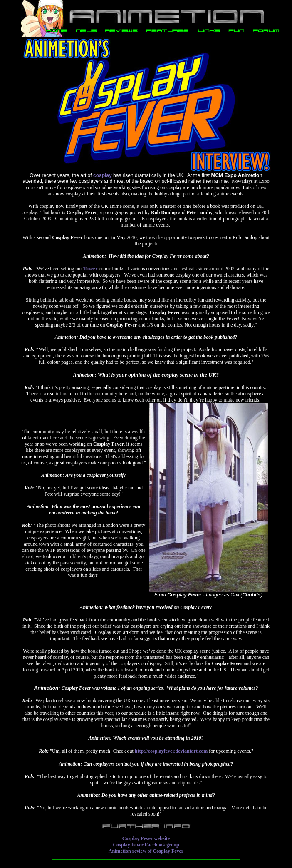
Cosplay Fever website (146, 838)
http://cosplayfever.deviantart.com (171, 751)
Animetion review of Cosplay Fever (146, 851)
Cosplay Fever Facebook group (146, 845)
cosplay (103, 175)
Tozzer (90, 269)
